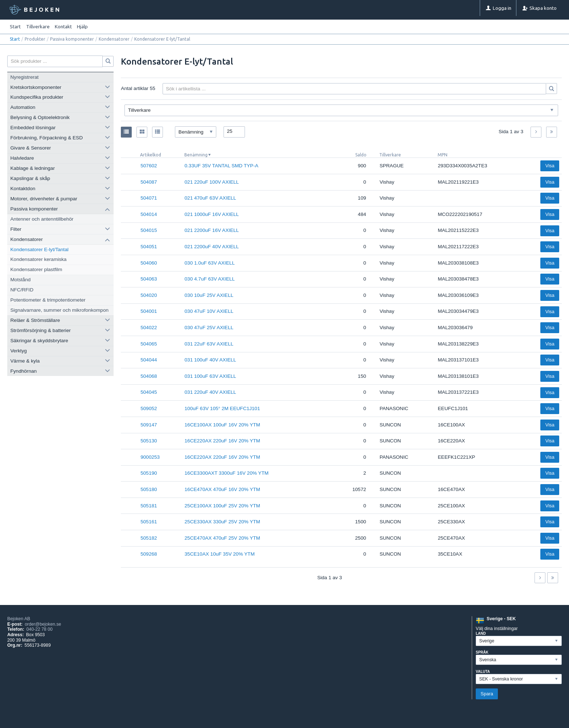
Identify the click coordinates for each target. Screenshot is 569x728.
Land (481, 633)
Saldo (361, 155)
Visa (550, 166)
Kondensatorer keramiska (39, 259)
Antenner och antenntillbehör (42, 219)
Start (15, 26)
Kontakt (63, 26)
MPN (443, 155)
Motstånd (21, 280)
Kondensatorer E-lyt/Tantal (40, 250)
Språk (482, 652)
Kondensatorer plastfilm (36, 269)
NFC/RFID (22, 290)
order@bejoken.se (43, 624)
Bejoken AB (19, 619)
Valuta (483, 672)
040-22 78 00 (40, 629)
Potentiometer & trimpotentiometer (48, 300)
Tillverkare (390, 155)
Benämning (196, 155)
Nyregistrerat (25, 77)
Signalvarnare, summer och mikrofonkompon (60, 310)
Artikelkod (151, 155)
